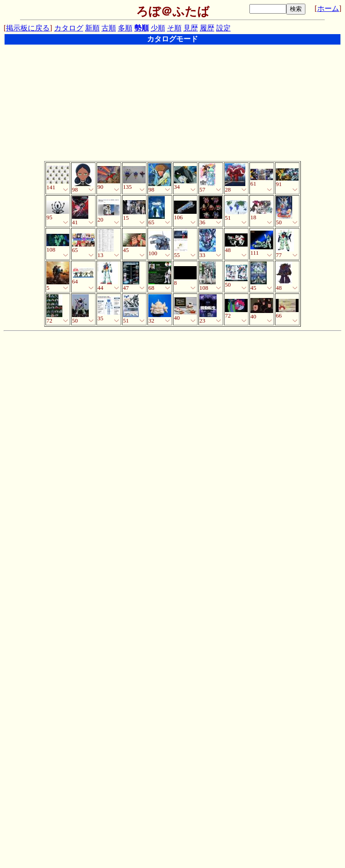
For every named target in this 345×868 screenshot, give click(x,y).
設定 (223, 28)
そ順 (174, 28)
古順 (109, 28)
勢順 (142, 28)
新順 (92, 28)
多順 (125, 28)
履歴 (207, 28)
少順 (158, 28)
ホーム (328, 8)
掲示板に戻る (28, 28)
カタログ (69, 28)
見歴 (191, 28)
